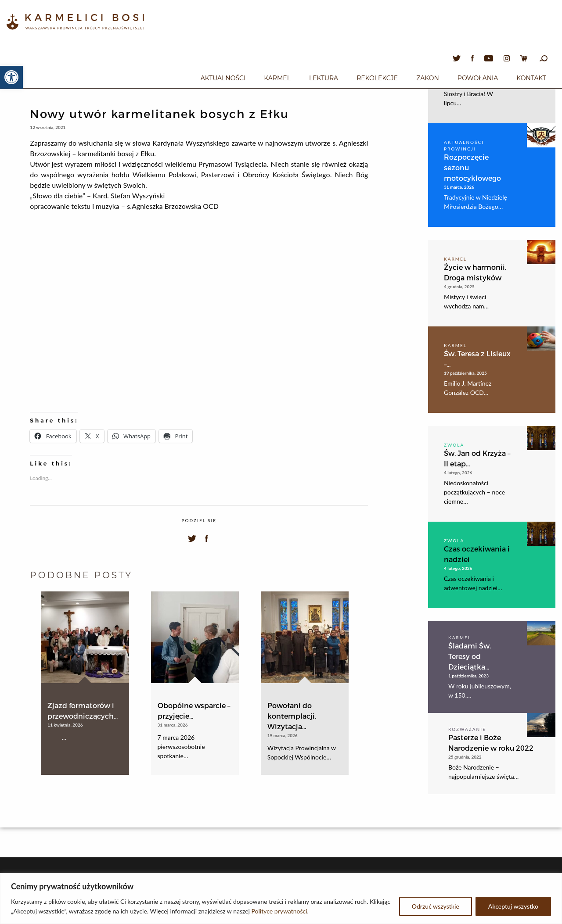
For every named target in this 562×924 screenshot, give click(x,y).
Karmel (277, 78)
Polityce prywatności (279, 911)
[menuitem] (223, 77)
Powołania (478, 78)
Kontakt (531, 78)
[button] (11, 77)
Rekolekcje (377, 78)
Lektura (324, 78)
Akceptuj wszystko (513, 906)
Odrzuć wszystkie (436, 906)
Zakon (428, 78)
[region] (281, 899)
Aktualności (223, 78)
